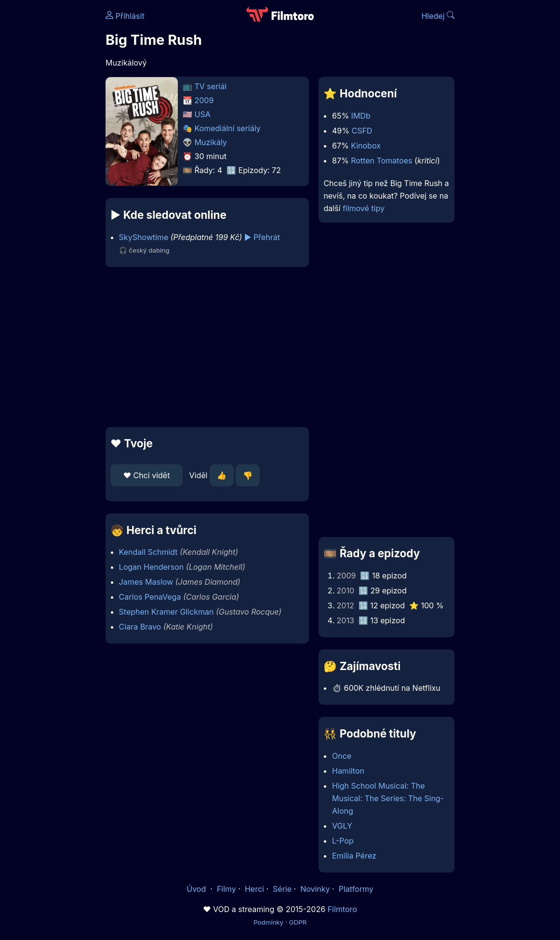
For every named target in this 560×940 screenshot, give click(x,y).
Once (342, 756)
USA (203, 114)
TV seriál (211, 86)
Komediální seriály (228, 128)
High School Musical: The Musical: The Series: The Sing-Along (388, 798)
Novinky (315, 889)
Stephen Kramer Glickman (167, 612)
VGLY (342, 826)
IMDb (361, 116)
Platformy (356, 889)
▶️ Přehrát (262, 237)
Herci (254, 889)
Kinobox (366, 146)
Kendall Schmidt (148, 552)
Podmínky (268, 922)
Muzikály (211, 142)
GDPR (298, 922)
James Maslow (146, 582)
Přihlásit (125, 16)
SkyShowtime (144, 237)
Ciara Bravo (140, 627)
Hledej (438, 16)
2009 (204, 100)
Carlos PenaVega (150, 597)
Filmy (227, 889)
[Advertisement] (204, 347)
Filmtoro (342, 909)
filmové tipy (364, 208)
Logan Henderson (152, 567)
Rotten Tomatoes (381, 161)
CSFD (362, 131)
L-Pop (343, 841)
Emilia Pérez (354, 856)
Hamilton (348, 771)
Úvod (197, 889)
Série (282, 889)
